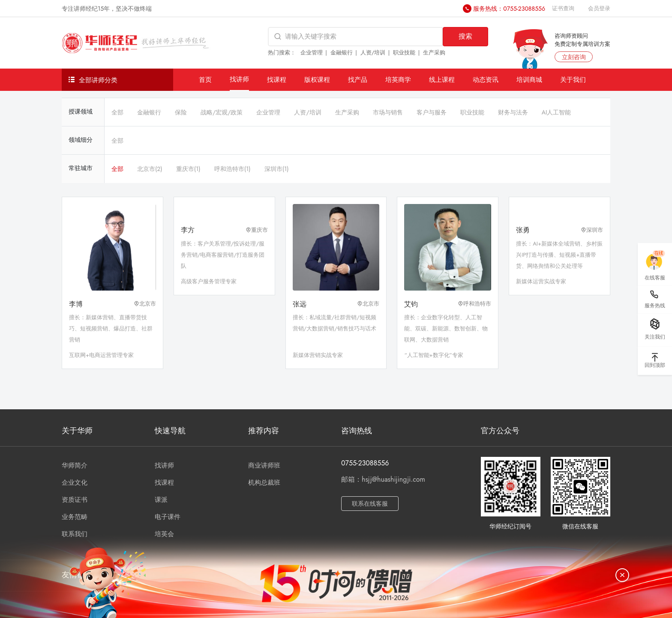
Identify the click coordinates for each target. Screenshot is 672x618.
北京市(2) (150, 169)
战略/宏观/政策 (222, 112)
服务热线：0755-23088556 (509, 9)
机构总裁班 (264, 483)
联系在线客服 (370, 504)
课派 (161, 500)
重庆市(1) (188, 169)
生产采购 (434, 52)
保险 (181, 112)
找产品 (358, 79)
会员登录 (599, 8)
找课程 (277, 79)
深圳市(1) (277, 169)
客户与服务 (432, 112)
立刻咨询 (574, 57)
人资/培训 (373, 52)
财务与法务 (513, 112)
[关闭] (622, 575)
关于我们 (573, 79)
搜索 (465, 36)
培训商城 (529, 79)
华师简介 (75, 465)
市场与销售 (388, 112)
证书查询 (563, 8)
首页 (205, 79)
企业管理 (312, 52)
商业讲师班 (264, 465)
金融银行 (342, 52)
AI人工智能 (556, 112)
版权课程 (317, 79)
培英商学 (398, 79)
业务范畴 (75, 517)
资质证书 (75, 500)
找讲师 (239, 79)
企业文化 (75, 483)
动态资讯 (486, 79)
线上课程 (442, 79)
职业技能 (404, 52)
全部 (117, 112)
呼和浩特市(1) (232, 169)
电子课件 (168, 517)
